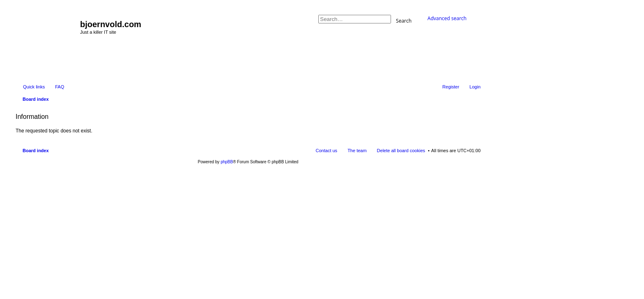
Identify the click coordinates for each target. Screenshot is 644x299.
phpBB (227, 162)
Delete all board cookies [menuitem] (401, 151)
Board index (36, 151)
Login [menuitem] (475, 87)
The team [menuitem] (357, 151)
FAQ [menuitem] (60, 87)
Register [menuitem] (451, 87)
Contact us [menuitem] (327, 151)
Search (404, 20)
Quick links (34, 87)
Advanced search (447, 18)
